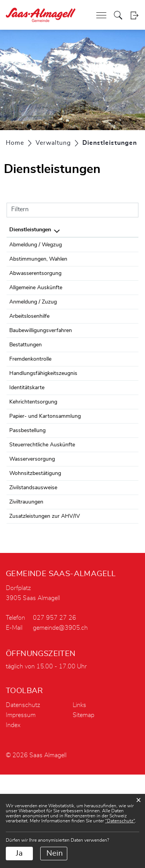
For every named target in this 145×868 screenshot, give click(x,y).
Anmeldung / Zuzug (33, 327)
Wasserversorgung (32, 536)
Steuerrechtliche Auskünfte (42, 513)
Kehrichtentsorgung (33, 461)
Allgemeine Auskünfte (36, 305)
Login (134, 15)
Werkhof (99, 387)
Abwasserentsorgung (35, 290)
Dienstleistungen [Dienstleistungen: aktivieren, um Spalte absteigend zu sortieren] (30, 230)
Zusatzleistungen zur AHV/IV (45, 601)
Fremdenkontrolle (30, 402)
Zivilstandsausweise (33, 573)
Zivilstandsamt (106, 573)
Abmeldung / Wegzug (36, 245)
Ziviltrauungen (26, 587)
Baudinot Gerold (108, 290)
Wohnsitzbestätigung (35, 550)
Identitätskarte (27, 439)
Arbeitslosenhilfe (29, 350)
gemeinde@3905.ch (60, 721)
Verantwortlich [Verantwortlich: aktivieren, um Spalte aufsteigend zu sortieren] (107, 230)
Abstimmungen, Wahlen (38, 268)
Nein (55, 853)
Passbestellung (27, 490)
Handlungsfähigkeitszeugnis (43, 416)
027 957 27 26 (55, 711)
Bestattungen (26, 387)
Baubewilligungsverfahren (41, 373)
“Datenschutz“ (120, 821)
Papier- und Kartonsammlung (45, 476)
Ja (19, 853)
